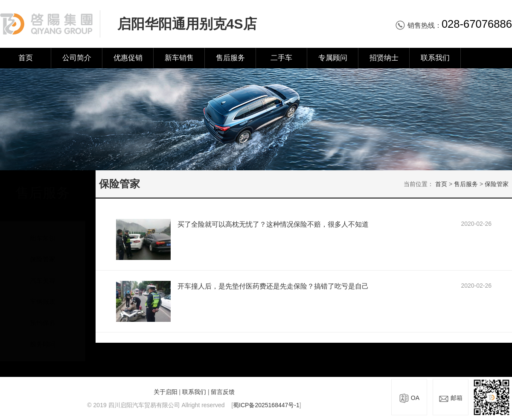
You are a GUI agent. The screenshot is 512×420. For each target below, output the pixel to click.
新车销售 (179, 58)
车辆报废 (43, 293)
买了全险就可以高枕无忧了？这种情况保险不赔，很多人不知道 (273, 224)
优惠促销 (128, 58)
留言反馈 (223, 392)
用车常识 (43, 230)
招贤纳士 (384, 58)
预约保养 (43, 315)
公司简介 (77, 58)
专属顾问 (333, 58)
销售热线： (454, 25)
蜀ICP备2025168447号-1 (266, 405)
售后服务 (230, 58)
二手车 (281, 58)
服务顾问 (43, 336)
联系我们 (435, 58)
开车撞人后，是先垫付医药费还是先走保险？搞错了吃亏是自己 (273, 286)
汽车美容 (43, 273)
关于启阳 (166, 392)
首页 (26, 58)
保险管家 (43, 251)
